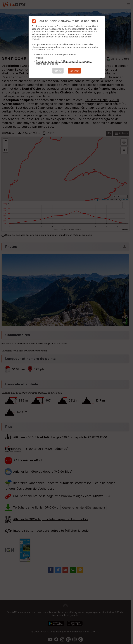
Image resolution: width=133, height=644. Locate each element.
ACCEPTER (74, 71)
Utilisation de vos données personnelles (56, 54)
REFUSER (58, 71)
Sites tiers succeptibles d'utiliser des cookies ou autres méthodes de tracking (64, 62)
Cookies (40, 58)
